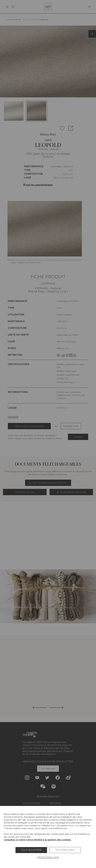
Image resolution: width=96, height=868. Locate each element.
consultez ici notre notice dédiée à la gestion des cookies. (37, 840)
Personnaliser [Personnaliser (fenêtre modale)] (48, 857)
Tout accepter (31, 850)
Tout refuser (65, 850)
